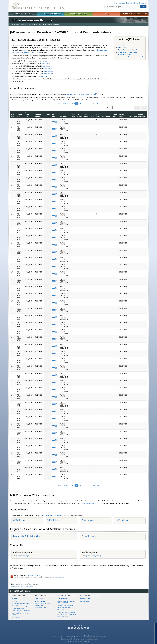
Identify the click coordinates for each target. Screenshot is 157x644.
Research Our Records (22, 14)
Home (13, 24)
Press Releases (89, 536)
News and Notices (86, 599)
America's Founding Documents (135, 14)
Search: (109, 108)
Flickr (88, 628)
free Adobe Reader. (33, 575)
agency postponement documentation (54, 515)
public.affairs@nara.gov (94, 556)
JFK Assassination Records (40, 24)
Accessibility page (58, 577)
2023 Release (54, 520)
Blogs (85, 628)
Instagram (75, 628)
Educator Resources (78, 14)
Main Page (121, 45)
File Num (74, 115)
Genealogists (39, 599)
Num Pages (98, 115)
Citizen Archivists (119, 3)
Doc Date (54, 115)
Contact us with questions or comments (22, 586)
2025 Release (20, 520)
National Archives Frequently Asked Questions (66, 602)
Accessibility (62, 636)
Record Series (114, 115)
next (93, 103)
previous (66, 103)
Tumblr (78, 628)
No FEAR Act (97, 636)
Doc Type (63, 116)
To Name (80, 115)
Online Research (19, 596)
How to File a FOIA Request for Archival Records (67, 615)
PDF (54, 122)
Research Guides (64, 596)
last (97, 103)
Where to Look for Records (66, 610)
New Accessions (85, 601)
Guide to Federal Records (65, 605)
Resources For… (41, 596)
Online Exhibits (16, 617)
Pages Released (142, 115)
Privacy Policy (71, 636)
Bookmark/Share (132, 3)
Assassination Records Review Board (130, 57)
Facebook (69, 628)
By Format (15, 601)
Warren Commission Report (127, 50)
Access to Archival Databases (21, 611)
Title (92, 116)
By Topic (14, 599)
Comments (133, 116)
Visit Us (106, 14)
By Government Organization (20, 603)
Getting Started (62, 599)
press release (43, 61)
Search (143, 7)
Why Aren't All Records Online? (67, 612)
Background (122, 47)
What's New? (85, 596)
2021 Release (122, 520)
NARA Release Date (27, 114)
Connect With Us (79, 625)
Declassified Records (64, 607)
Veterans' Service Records (51, 14)
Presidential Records (18, 608)
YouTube (82, 628)
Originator (106, 116)
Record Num (19, 115)
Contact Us (143, 3)
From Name (86, 115)
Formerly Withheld (38, 115)
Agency (47, 115)
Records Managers (40, 607)
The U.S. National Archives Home (38, 6)
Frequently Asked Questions (27, 536)
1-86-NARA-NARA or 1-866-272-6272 (79, 641)
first (60, 103)
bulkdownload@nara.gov (91, 503)
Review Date (122, 115)
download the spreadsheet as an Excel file (81, 94)
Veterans (37, 610)
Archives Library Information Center (20, 614)
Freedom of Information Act (84, 636)
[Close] (155, 625)
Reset (144, 108)
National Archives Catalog (19, 606)
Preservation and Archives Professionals (43, 604)
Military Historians (40, 601)
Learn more (139, 640)
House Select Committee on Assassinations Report (128, 53)
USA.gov (104, 636)
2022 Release (88, 520)
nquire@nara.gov (24, 556)
